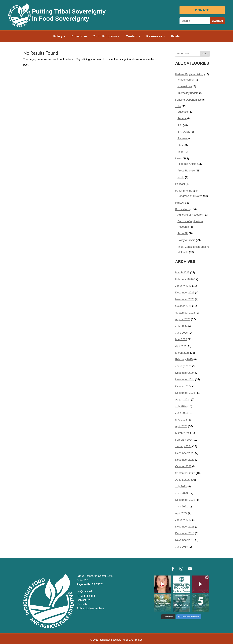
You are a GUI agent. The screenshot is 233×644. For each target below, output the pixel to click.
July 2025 (181, 326)
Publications (182, 209)
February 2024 (184, 440)
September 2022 (185, 500)
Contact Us (83, 600)
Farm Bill (183, 233)
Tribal (181, 152)
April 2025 (181, 346)
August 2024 (183, 400)
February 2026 (184, 279)
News (179, 159)
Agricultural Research (190, 215)
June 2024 (181, 413)
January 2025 (183, 366)
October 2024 (183, 386)
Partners (182, 138)
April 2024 (181, 426)
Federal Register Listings (190, 74)
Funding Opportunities (188, 100)
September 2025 (185, 313)
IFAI (180, 125)
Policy (58, 37)
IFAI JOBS (184, 132)
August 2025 (183, 319)
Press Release (186, 171)
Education (183, 112)
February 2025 (184, 359)
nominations (185, 86)
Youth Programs (105, 37)
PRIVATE (181, 203)
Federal (182, 118)
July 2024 (181, 406)
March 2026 (182, 273)
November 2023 (185, 460)
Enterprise (79, 37)
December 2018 (185, 533)
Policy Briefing (184, 191)
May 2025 (181, 339)
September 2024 (185, 393)
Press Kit (82, 604)
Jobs (178, 106)
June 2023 (181, 493)
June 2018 (181, 547)
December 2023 (185, 453)
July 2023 (181, 486)
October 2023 (183, 466)
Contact (132, 37)
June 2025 (181, 333)
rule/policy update (188, 93)
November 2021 (185, 527)
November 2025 (185, 299)
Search (205, 54)
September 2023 (185, 473)
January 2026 (183, 286)
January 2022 (183, 520)
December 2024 (185, 373)
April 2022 (181, 513)
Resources (154, 37)
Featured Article (187, 164)
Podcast (180, 184)
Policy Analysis (186, 240)
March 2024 (182, 433)
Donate (203, 10)
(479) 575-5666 (86, 596)
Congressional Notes (190, 196)
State (181, 145)
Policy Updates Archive (90, 608)
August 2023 (183, 480)
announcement (186, 80)
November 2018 (185, 540)
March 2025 (182, 353)
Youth (181, 177)
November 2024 (185, 380)
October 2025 (183, 306)
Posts (175, 37)
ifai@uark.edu (85, 591)
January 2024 (183, 446)
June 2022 (181, 507)
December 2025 (185, 293)
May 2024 (181, 420)
